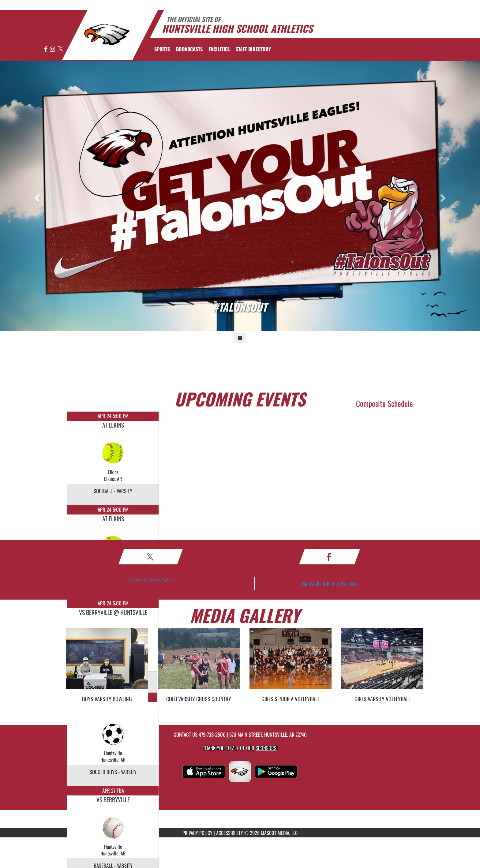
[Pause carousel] (240, 338)
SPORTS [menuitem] (162, 49)
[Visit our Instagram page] (53, 49)
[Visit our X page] (60, 49)
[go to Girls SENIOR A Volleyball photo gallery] (291, 663)
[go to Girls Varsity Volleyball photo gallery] (382, 663)
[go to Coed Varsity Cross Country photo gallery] (199, 663)
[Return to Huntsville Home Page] (107, 35)
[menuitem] (189, 49)
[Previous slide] (36, 196)
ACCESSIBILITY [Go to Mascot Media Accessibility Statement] (230, 833)
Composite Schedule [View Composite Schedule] (384, 403)
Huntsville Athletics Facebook (330, 583)
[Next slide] (444, 196)
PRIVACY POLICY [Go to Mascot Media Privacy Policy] (197, 833)
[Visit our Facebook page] (46, 49)
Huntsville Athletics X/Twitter (151, 580)
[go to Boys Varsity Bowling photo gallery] (107, 663)
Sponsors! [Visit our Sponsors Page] (266, 748)
